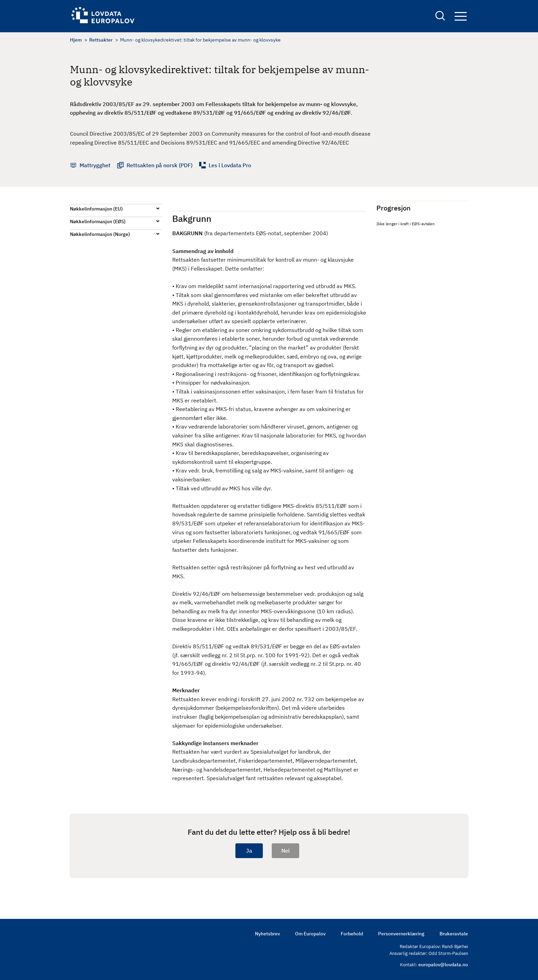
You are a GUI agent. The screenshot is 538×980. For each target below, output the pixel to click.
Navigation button (461, 16)
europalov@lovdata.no (443, 965)
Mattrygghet (95, 165)
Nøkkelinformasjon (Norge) (100, 234)
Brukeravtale (454, 934)
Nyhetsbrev (267, 934)
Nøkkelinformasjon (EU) (96, 209)
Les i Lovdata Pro (230, 165)
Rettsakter (101, 40)
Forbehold (352, 934)
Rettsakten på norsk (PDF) (160, 165)
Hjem (76, 40)
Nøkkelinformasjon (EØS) (98, 221)
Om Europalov (310, 934)
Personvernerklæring (401, 934)
